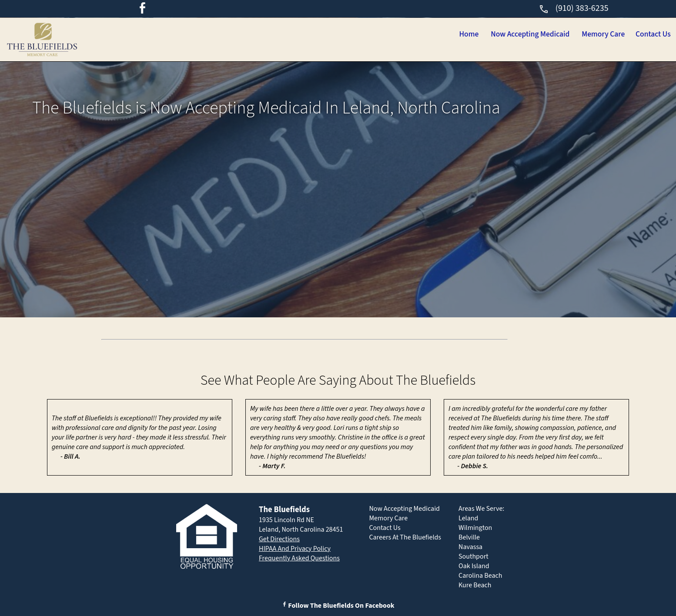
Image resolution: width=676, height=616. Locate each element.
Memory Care (581, 35)
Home (412, 35)
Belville (469, 537)
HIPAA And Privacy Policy (295, 549)
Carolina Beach (480, 576)
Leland (468, 518)
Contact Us (646, 35)
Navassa (470, 547)
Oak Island (474, 566)
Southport (474, 556)
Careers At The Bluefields (405, 537)
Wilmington (475, 528)
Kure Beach (475, 585)
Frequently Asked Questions (299, 558)
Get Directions (279, 539)
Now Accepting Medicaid (489, 35)
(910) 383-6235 (574, 8)
